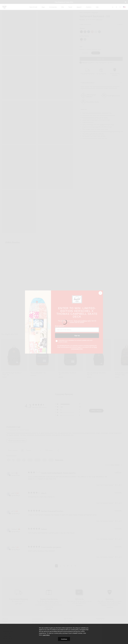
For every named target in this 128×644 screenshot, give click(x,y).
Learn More (46, 635)
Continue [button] (64, 639)
